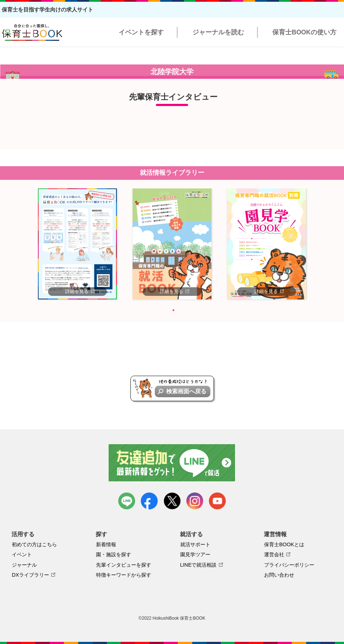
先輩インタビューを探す (124, 565)
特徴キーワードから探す (124, 575)
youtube (217, 501)
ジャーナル (24, 565)
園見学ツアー (195, 554)
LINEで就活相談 (199, 565)
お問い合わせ (279, 575)
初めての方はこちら (34, 544)
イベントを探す (141, 32)
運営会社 (274, 554)
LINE (127, 501)
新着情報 (106, 544)
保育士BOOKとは (284, 544)
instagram (195, 501)
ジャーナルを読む (218, 32)
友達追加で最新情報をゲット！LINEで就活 (172, 463)
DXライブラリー (30, 575)
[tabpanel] (77, 244)
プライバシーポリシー (289, 565)
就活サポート (195, 544)
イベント (22, 554)
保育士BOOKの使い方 (304, 32)
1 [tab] (173, 310)
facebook (149, 501)
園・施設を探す (114, 554)
